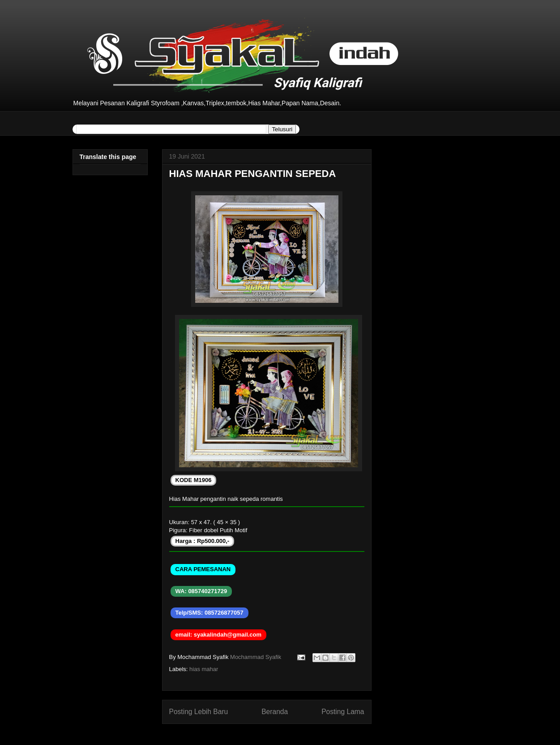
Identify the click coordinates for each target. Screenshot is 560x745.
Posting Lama (343, 712)
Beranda (275, 712)
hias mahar (204, 669)
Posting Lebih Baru (199, 712)
